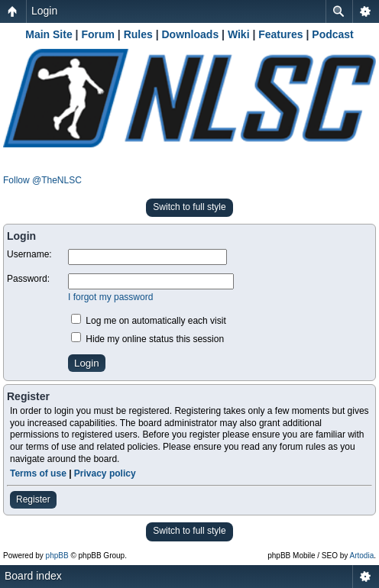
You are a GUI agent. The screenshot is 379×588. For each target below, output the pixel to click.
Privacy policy (105, 473)
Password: (28, 279)
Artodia (362, 556)
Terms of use (38, 473)
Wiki (239, 34)
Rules (138, 34)
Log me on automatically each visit (149, 321)
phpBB (57, 556)
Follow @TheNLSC (42, 180)
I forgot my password (110, 297)
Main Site (49, 34)
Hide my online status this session (147, 339)
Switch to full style (189, 207)
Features (280, 34)
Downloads (191, 34)
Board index (33, 576)
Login (44, 11)
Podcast (332, 34)
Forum (98, 34)
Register (33, 499)
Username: (29, 254)
